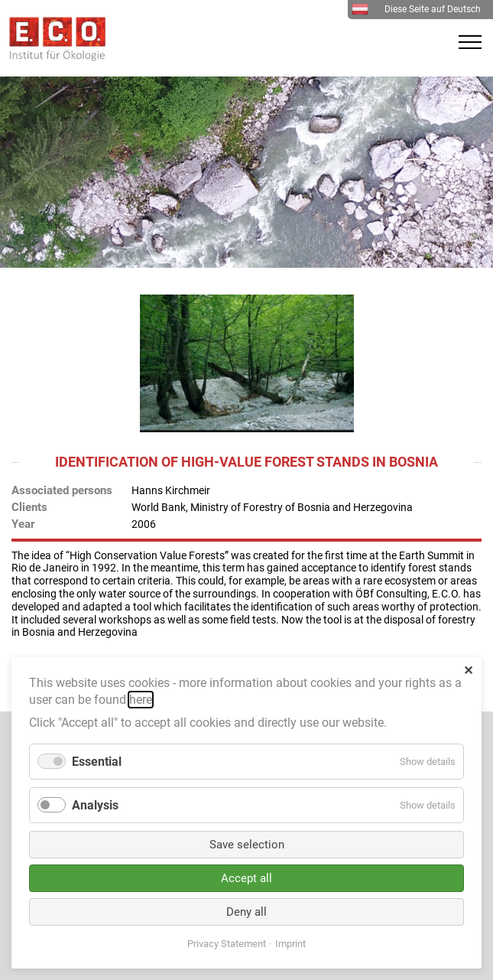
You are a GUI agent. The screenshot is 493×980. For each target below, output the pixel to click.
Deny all (246, 912)
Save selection (247, 845)
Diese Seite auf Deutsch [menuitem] (416, 9)
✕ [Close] (468, 671)
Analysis (95, 805)
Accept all (246, 878)
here (141, 700)
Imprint (290, 944)
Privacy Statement (227, 944)
